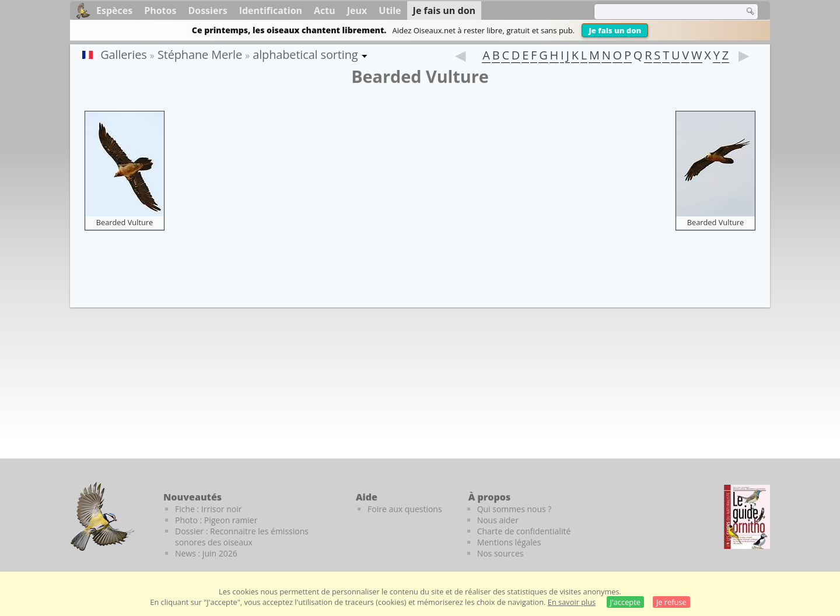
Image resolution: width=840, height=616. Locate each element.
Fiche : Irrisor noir (208, 509)
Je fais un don (615, 30)
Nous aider (498, 520)
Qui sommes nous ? (514, 509)
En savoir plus (572, 602)
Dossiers (207, 10)
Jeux (357, 10)
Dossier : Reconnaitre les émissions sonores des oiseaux (242, 537)
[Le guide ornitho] (747, 517)
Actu (325, 10)
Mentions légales (509, 542)
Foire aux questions (405, 509)
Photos (160, 10)
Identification (271, 10)
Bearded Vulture (125, 222)
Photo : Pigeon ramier (216, 520)
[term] (661, 12)
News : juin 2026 (206, 553)
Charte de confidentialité (524, 531)
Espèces (114, 10)
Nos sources (501, 553)
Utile (390, 10)
